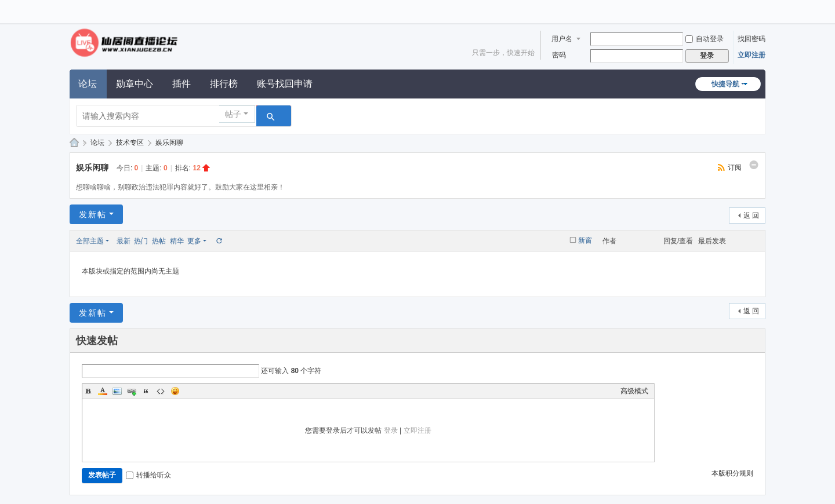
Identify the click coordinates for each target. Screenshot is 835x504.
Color (103, 391)
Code (161, 391)
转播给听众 (148, 475)
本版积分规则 (732, 473)
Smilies (175, 391)
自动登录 (705, 39)
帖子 (233, 114)
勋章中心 (135, 84)
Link (132, 391)
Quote (146, 391)
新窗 (585, 240)
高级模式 (634, 391)
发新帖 (93, 214)
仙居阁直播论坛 (74, 143)
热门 (141, 241)
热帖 (159, 241)
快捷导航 (725, 84)
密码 (559, 55)
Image (117, 391)
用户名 (562, 39)
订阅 (735, 167)
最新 (124, 241)
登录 (391, 430)
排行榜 (224, 84)
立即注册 (752, 55)
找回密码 (752, 39)
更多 (194, 241)
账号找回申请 (285, 84)
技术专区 (130, 143)
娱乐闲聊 (169, 143)
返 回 (751, 216)
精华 (177, 241)
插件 (181, 84)
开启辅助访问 (763, 8)
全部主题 (90, 241)
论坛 (88, 84)
